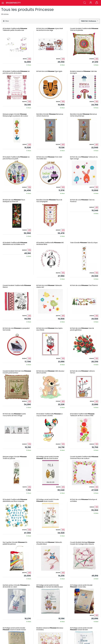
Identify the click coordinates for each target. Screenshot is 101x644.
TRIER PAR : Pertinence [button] (89, 21)
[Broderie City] (13, 3)
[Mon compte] (91, 3)
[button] (85, 3)
